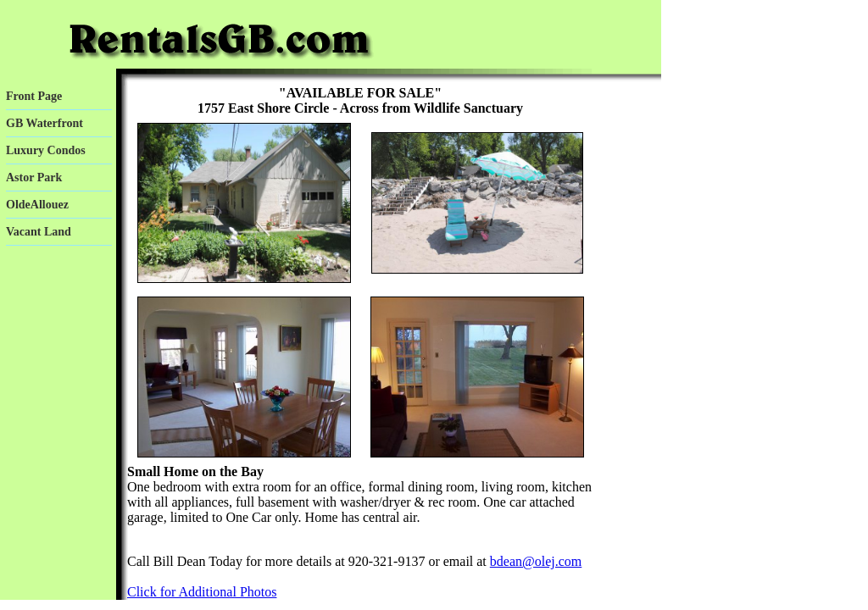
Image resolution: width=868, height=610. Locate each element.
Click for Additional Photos (202, 592)
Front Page (34, 96)
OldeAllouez (37, 205)
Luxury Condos (46, 150)
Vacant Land (39, 232)
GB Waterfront (45, 123)
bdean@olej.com (536, 561)
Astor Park (34, 177)
